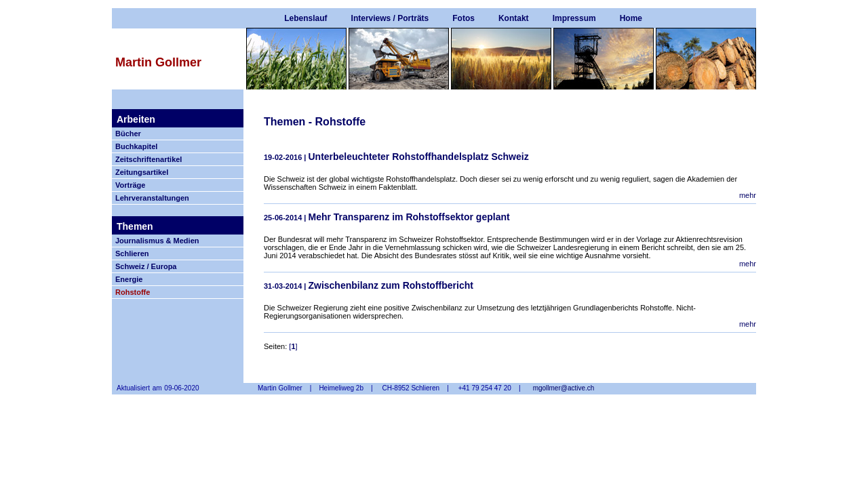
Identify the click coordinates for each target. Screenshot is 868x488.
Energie (129, 279)
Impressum (574, 18)
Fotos (463, 18)
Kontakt (514, 18)
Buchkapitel (136, 146)
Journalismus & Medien (157, 241)
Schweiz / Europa (146, 266)
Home (631, 18)
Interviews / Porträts (390, 18)
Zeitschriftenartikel (149, 159)
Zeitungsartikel (142, 172)
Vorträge (130, 185)
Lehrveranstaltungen (152, 198)
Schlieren (132, 253)
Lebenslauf (305, 18)
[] (293, 346)
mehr (748, 195)
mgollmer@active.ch (564, 388)
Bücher (128, 134)
